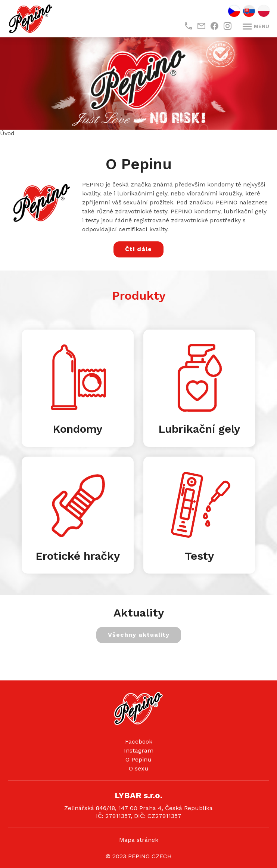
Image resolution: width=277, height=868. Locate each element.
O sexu (139, 768)
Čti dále (138, 249)
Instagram (139, 750)
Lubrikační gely (199, 429)
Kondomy (77, 429)
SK (249, 11)
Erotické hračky (78, 556)
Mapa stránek (139, 840)
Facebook (139, 742)
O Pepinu (138, 759)
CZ (234, 11)
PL (264, 11)
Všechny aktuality (139, 635)
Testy (199, 556)
